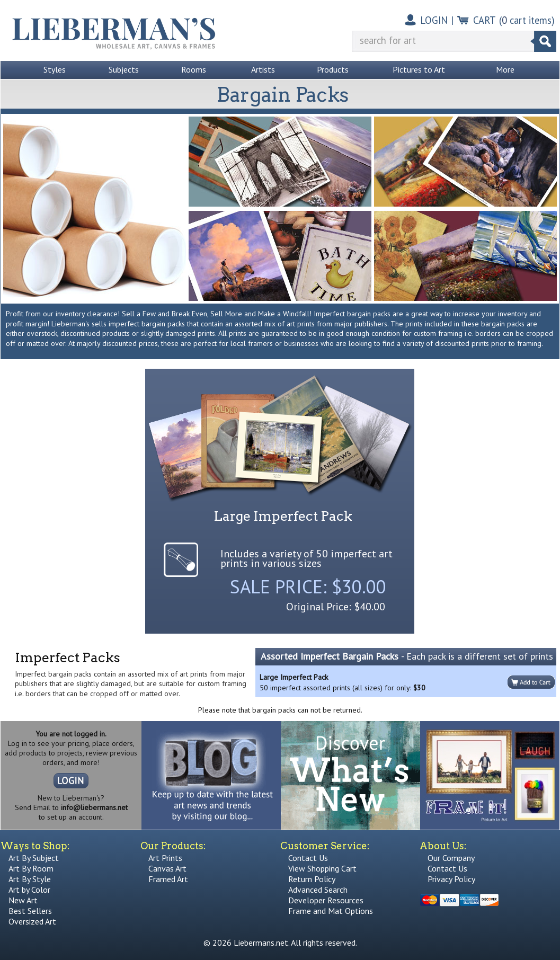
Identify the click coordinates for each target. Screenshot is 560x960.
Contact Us (308, 858)
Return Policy (312, 879)
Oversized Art (32, 921)
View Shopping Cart (322, 868)
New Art (23, 900)
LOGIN (434, 20)
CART (485, 20)
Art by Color (29, 890)
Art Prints (165, 858)
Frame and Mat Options (331, 911)
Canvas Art (167, 868)
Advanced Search (318, 890)
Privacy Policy (451, 879)
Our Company (451, 858)
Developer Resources (326, 900)
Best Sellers (30, 911)
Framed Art (168, 879)
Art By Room (31, 868)
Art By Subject (34, 858)
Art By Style (30, 879)
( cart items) (527, 20)
